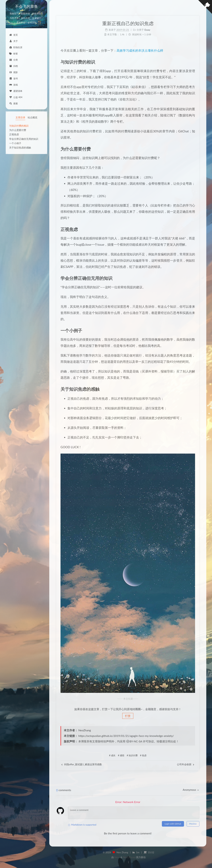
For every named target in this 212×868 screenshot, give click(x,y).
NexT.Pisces (129, 857)
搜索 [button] (13, 103)
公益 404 (16, 97)
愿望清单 (16, 91)
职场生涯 (16, 47)
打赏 (128, 716)
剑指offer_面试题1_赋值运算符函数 (82, 764)
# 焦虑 (143, 755)
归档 (13, 66)
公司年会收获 (186, 764)
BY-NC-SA (134, 741)
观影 (13, 72)
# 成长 (112, 755)
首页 (13, 35)
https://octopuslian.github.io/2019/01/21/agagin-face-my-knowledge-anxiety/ (126, 736)
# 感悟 (121, 755)
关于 (13, 41)
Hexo (117, 857)
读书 (13, 78)
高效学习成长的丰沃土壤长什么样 (140, 50)
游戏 (13, 85)
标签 (13, 54)
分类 (13, 60)
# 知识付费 (132, 755)
